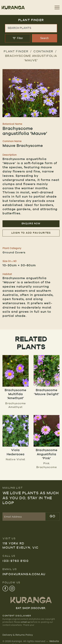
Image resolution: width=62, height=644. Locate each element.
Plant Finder (16, 51)
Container (43, 51)
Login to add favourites (31, 233)
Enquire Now (31, 224)
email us (26, 622)
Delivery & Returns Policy (18, 635)
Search (44, 38)
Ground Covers (14, 252)
